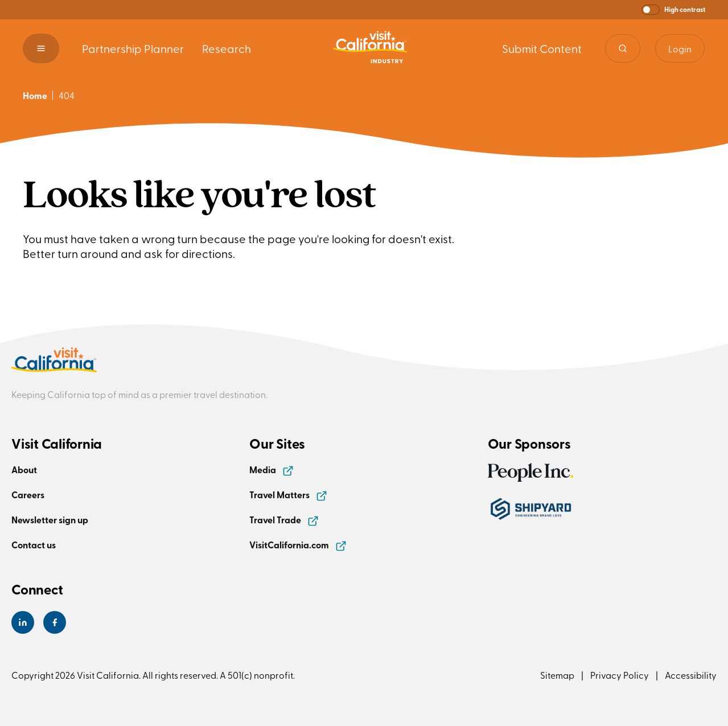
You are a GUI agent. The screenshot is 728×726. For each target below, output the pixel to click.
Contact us (34, 545)
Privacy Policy (620, 675)
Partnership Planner (133, 48)
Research (227, 48)
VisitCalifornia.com (298, 545)
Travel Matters (288, 495)
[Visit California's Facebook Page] (55, 622)
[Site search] (623, 48)
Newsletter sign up (50, 520)
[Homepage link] (370, 48)
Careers (28, 495)
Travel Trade (284, 520)
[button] (673, 10)
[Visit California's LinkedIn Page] (23, 622)
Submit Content (542, 48)
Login (680, 48)
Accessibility (691, 675)
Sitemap (557, 675)
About (24, 469)
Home (35, 95)
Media (272, 469)
